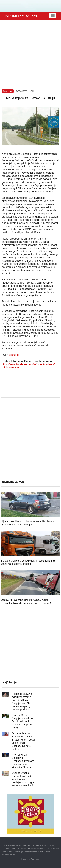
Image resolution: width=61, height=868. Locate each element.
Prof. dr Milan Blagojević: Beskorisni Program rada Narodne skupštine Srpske (23, 761)
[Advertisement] (30, 51)
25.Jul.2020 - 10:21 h (25, 91)
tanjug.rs (14, 355)
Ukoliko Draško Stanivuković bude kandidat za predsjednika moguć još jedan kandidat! (23, 779)
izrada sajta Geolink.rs (30, 859)
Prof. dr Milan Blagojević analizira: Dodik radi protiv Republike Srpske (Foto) (23, 721)
